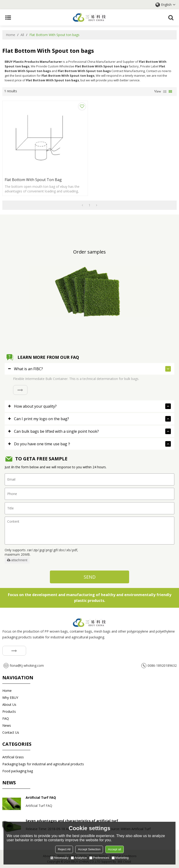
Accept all (114, 849)
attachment (17, 560)
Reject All (64, 849)
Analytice (79, 858)
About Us (9, 705)
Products (9, 711)
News (7, 725)
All (22, 35)
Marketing (120, 858)
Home (10, 35)
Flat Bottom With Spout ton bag (33, 180)
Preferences (99, 858)
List (165, 92)
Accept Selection (89, 849)
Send (90, 577)
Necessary (59, 858)
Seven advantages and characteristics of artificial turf (72, 821)
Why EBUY (10, 698)
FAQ (6, 718)
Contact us (11, 732)
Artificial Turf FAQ (41, 797)
